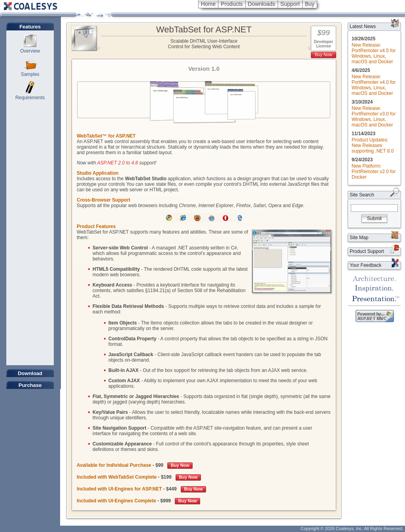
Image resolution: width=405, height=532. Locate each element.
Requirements (30, 98)
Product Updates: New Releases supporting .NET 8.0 (373, 145)
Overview (30, 51)
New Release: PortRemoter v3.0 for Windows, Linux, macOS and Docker (374, 117)
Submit (374, 219)
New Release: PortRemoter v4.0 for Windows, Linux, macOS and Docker (374, 85)
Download (30, 373)
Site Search (362, 195)
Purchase (30, 385)
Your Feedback (365, 265)
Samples (30, 74)
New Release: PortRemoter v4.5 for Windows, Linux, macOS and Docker (374, 53)
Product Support (367, 251)
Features (30, 27)
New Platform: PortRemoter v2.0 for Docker (374, 172)
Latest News (363, 26)
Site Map (359, 238)
